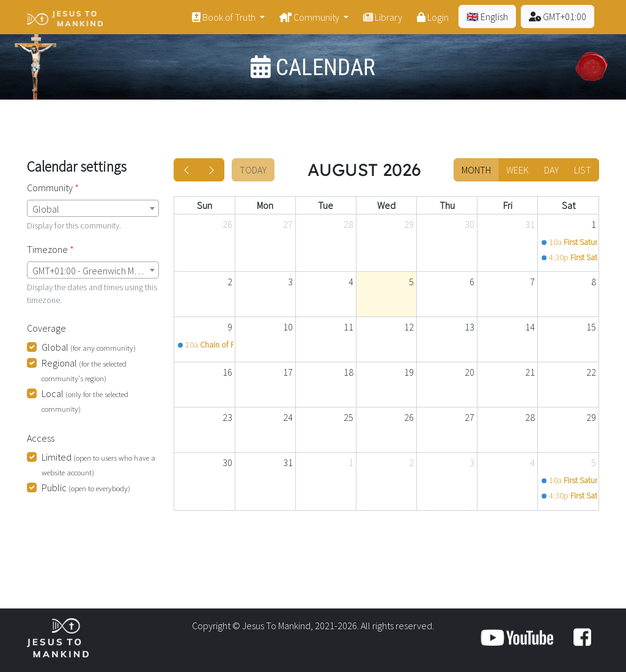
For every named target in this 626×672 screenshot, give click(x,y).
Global (89, 347)
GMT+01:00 (558, 16)
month (476, 170)
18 (348, 372)
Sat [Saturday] (569, 205)
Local (85, 400)
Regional (84, 370)
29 (409, 224)
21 (530, 372)
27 (288, 224)
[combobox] (93, 208)
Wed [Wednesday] (386, 205)
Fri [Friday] (508, 205)
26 (227, 224)
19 (409, 372)
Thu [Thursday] (447, 205)
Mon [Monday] (265, 205)
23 (227, 417)
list (583, 170)
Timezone (47, 249)
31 (530, 224)
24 (288, 417)
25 (348, 417)
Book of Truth (225, 17)
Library (383, 17)
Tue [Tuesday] (326, 205)
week (517, 170)
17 (288, 372)
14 (530, 327)
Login (433, 17)
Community (310, 17)
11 (348, 327)
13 (469, 327)
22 (591, 372)
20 (469, 372)
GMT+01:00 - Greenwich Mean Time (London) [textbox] (95, 271)
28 (348, 224)
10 (288, 327)
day (551, 170)
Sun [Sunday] (204, 205)
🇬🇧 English (487, 16)
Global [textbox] (46, 209)
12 (409, 327)
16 (227, 372)
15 (591, 327)
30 (469, 224)
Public (86, 488)
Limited (98, 464)
